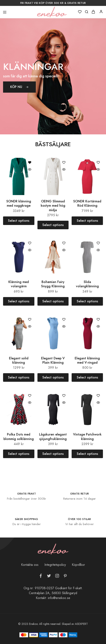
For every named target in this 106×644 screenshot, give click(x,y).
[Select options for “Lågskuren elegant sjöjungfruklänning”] (53, 454)
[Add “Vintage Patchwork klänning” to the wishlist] (98, 396)
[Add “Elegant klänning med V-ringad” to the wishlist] (98, 320)
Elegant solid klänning (19, 360)
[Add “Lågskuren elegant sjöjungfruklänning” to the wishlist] (64, 396)
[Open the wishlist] (30, 163)
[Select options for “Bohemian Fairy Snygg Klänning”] (53, 301)
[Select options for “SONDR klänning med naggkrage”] (19, 221)
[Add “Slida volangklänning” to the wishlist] (98, 243)
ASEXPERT (81, 624)
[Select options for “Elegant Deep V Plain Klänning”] (53, 377)
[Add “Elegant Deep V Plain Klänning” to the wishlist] (64, 320)
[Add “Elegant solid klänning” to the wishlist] (30, 320)
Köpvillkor (78, 565)
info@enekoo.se (59, 598)
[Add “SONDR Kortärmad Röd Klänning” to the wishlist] (98, 163)
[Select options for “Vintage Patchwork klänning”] (87, 454)
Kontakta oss (30, 565)
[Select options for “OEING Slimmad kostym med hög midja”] (53, 225)
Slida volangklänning (87, 284)
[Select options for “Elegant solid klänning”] (19, 377)
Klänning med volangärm (19, 284)
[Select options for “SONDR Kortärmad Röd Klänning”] (87, 221)
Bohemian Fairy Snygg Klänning (53, 284)
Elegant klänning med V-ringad (87, 360)
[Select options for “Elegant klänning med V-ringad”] (87, 377)
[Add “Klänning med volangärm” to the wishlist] (30, 243)
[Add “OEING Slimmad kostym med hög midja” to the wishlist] (64, 163)
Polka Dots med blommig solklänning (19, 437)
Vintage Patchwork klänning (87, 437)
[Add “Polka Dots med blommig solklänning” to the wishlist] (30, 396)
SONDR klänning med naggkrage (19, 203)
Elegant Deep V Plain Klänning (53, 360)
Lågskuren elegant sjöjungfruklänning (53, 437)
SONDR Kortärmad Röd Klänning (87, 203)
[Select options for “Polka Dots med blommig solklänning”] (19, 454)
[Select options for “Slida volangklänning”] (87, 301)
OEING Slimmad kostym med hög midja (53, 206)
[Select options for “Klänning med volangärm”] (19, 301)
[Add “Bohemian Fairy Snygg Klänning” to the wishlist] (64, 243)
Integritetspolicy (55, 565)
